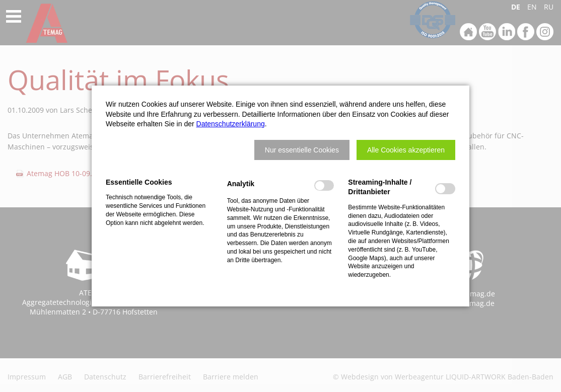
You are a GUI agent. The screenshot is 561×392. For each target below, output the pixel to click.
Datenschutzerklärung (231, 124)
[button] (302, 150)
